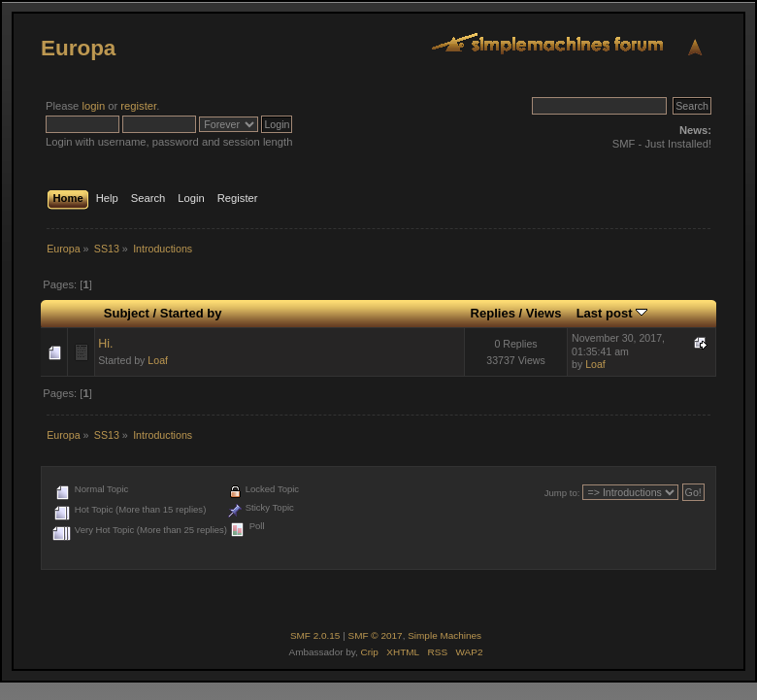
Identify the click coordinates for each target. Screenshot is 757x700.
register (138, 106)
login (93, 106)
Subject (127, 313)
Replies (493, 313)
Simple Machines (444, 635)
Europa (78, 48)
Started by (191, 313)
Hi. (105, 344)
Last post (612, 313)
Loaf (158, 360)
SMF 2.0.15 (315, 635)
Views (544, 313)
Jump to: (562, 493)
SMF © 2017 (376, 635)
